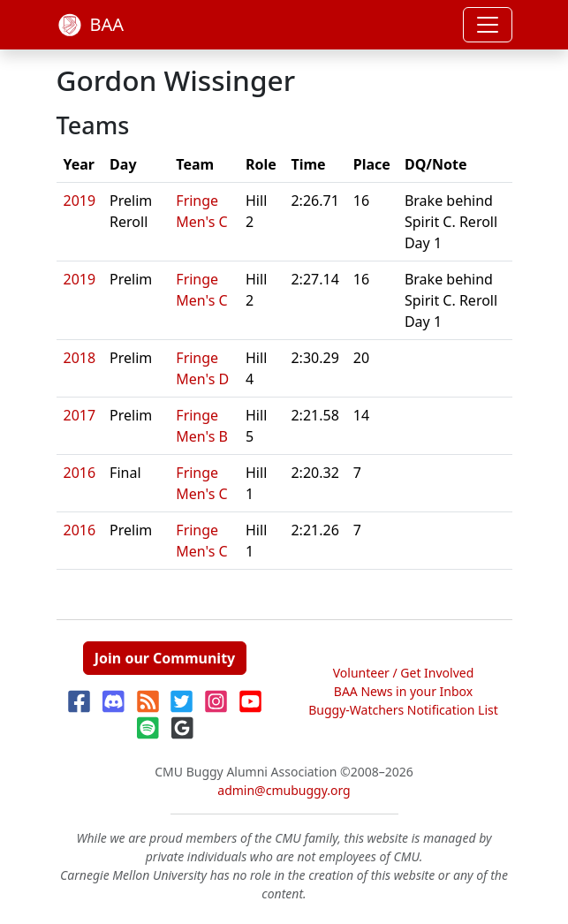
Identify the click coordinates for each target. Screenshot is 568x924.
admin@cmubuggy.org (284, 790)
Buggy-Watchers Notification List (403, 710)
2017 (80, 415)
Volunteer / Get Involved (404, 673)
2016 (80, 473)
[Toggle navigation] (488, 25)
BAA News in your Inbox (403, 691)
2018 (80, 358)
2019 (80, 201)
